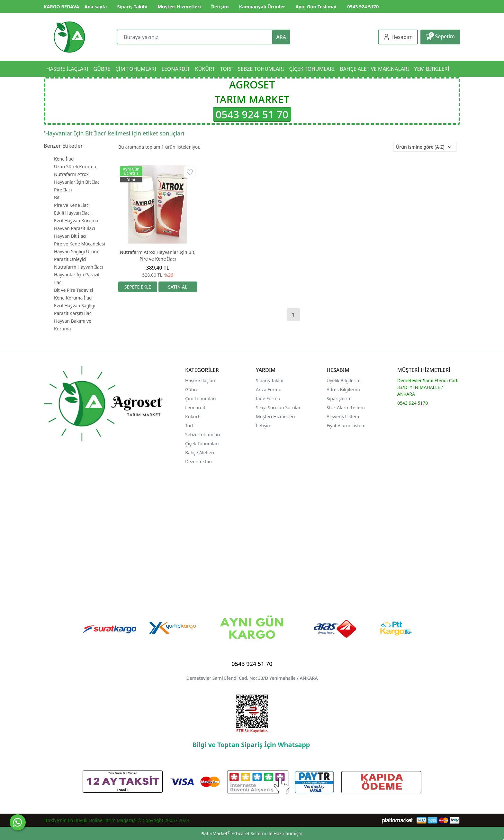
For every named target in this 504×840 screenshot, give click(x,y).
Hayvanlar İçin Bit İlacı (77, 182)
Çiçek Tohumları (203, 443)
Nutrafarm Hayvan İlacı (78, 267)
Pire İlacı (63, 190)
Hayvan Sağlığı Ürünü (77, 251)
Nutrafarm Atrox (71, 174)
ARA (281, 37)
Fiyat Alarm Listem (346, 425)
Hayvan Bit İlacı (70, 236)
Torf (189, 425)
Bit (57, 197)
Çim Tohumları (201, 398)
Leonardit (195, 407)
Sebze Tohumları (203, 434)
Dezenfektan (198, 462)
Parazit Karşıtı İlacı (73, 313)
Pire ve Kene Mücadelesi (80, 244)
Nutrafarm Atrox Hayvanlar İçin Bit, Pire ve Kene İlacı (158, 255)
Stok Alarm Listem (346, 407)
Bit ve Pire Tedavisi (73, 290)
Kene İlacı (64, 159)
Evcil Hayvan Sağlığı (75, 305)
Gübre (192, 389)
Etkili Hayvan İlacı (72, 213)
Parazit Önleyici (70, 259)
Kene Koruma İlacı (73, 298)
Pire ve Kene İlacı (72, 205)
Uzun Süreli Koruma (75, 166)
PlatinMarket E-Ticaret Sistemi (233, 833)
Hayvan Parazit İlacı (75, 228)
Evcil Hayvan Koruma (76, 221)
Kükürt (192, 416)
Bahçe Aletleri (200, 452)
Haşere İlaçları (200, 380)
